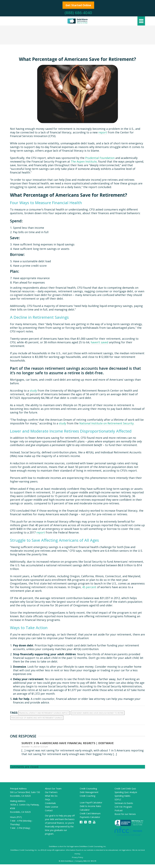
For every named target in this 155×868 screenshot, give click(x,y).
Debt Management (89, 792)
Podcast (119, 810)
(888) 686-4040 (78, 13)
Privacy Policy (77, 857)
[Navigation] (141, 21)
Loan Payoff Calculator (91, 803)
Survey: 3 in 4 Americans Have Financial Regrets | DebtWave (68, 743)
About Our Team (53, 789)
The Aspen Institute (84, 161)
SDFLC (118, 799)
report (103, 132)
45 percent (89, 587)
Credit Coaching (87, 796)
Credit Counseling (88, 789)
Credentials (50, 803)
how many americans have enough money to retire (98, 713)
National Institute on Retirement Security (106, 423)
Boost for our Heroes (125, 814)
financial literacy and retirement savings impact (44, 713)
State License (52, 807)
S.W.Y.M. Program (123, 807)
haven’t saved (99, 342)
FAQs (48, 799)
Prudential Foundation (100, 158)
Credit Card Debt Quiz (125, 789)
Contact (49, 810)
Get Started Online (78, 5)
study (33, 391)
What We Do (51, 796)
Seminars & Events (124, 803)
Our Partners (51, 792)
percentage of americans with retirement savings (37, 718)
